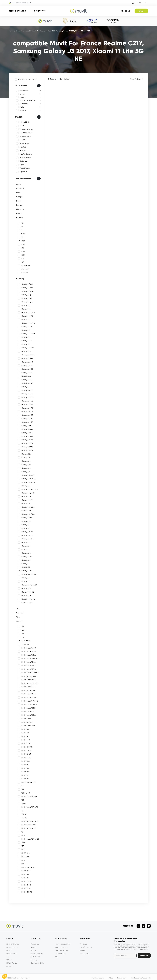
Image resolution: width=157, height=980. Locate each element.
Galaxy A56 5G (26, 361)
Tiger (21, 164)
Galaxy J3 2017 (27, 570)
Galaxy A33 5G (27, 400)
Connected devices (38, 961)
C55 (22, 258)
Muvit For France (26, 132)
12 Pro (23, 803)
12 (22, 810)
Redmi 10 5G (26, 870)
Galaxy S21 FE (26, 340)
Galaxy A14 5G (26, 439)
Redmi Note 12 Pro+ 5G (30, 838)
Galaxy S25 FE (26, 499)
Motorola (19, 209)
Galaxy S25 (25, 305)
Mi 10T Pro (25, 856)
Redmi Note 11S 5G (28, 697)
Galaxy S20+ (26, 588)
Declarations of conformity (141, 976)
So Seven (23, 160)
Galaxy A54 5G (27, 368)
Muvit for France (12, 945)
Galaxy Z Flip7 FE (27, 492)
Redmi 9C (24, 778)
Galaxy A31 (25, 542)
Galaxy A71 (25, 524)
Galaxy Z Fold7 (27, 517)
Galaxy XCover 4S (28, 478)
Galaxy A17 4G (26, 531)
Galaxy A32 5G (27, 404)
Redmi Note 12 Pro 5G (29, 683)
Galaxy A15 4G (26, 436)
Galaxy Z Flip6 (26, 294)
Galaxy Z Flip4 (26, 301)
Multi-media (35, 954)
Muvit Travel (24, 143)
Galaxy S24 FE (26, 315)
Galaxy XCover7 (27, 474)
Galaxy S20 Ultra (27, 354)
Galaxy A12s (25, 453)
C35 (22, 254)
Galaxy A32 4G (27, 407)
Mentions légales (98, 976)
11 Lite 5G (24, 644)
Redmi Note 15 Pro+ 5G (30, 821)
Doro (18, 192)
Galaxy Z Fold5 (27, 287)
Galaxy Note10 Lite (28, 573)
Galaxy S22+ (26, 563)
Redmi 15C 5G (26, 881)
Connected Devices (27, 100)
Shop (141, 11)
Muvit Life (23, 139)
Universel (19, 612)
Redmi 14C (25, 739)
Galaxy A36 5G (27, 390)
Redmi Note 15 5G (28, 828)
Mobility (22, 110)
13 (22, 831)
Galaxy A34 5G (27, 397)
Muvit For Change (26, 129)
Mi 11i (23, 835)
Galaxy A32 (25, 545)
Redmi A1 (24, 736)
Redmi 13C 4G (26, 746)
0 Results (52, 79)
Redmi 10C (25, 771)
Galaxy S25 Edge (28, 513)
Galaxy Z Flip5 (26, 298)
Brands (18, 116)
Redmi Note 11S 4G (28, 693)
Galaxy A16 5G (26, 425)
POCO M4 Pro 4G (28, 782)
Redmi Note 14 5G (28, 651)
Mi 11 (22, 859)
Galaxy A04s (26, 464)
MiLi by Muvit (24, 121)
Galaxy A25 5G (27, 414)
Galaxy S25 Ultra (27, 312)
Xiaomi (18, 620)
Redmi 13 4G (26, 743)
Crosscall (19, 188)
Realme (19, 217)
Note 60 (24, 272)
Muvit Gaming (25, 136)
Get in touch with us (63, 942)
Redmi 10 (24, 764)
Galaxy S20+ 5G (27, 591)
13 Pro (23, 842)
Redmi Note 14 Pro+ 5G (30, 658)
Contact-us (40, 11)
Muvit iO (22, 146)
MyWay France (25, 157)
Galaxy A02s (26, 559)
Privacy (82, 948)
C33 (22, 251)
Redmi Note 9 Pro (28, 725)
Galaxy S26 (25, 503)
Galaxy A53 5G (27, 372)
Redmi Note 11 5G (28, 690)
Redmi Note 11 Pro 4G (29, 700)
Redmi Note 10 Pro (28, 714)
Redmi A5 (24, 874)
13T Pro (24, 637)
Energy (22, 93)
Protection (23, 90)
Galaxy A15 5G (26, 432)
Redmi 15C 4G (26, 891)
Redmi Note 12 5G (28, 679)
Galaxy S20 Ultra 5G (29, 584)
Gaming (22, 97)
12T (22, 799)
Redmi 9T (24, 877)
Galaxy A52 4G (27, 382)
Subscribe (144, 953)
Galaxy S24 (25, 319)
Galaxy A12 (25, 457)
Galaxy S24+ (26, 485)
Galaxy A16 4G (26, 428)
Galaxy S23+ (26, 520)
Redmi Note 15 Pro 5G (29, 806)
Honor (18, 200)
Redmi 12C (25, 760)
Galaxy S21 (25, 344)
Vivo (17, 616)
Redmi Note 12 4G (28, 676)
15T (22, 845)
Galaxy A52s (26, 375)
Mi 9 (22, 863)
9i (21, 237)
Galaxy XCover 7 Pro (29, 489)
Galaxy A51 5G (26, 556)
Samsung (20, 278)
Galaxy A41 (25, 549)
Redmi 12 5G (26, 757)
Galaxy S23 (25, 329)
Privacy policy (122, 976)
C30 (22, 244)
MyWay (22, 150)
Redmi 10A (25, 767)
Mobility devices (37, 951)
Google (19, 196)
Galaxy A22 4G (27, 538)
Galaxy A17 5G (26, 535)
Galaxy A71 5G (26, 602)
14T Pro (24, 629)
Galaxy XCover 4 (28, 482)
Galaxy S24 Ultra (27, 322)
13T (22, 633)
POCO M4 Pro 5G (28, 867)
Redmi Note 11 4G (28, 686)
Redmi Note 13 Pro (28, 668)
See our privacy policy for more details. (134, 947)
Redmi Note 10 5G (28, 707)
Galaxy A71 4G (26, 358)
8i (21, 226)
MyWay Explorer (25, 153)
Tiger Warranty (61, 951)
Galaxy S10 (25, 577)
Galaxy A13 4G (26, 450)
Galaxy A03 (25, 471)
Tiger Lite (23, 171)
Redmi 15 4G (26, 888)
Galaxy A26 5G (27, 411)
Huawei (19, 204)
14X (22, 222)
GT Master (25, 265)
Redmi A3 (24, 729)
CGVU (111, 976)
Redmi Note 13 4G (28, 661)
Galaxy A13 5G (26, 446)
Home (11, 31)
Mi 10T (23, 849)
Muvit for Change (13, 942)
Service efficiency (62, 948)
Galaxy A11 (25, 528)
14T (22, 626)
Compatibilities (22, 178)
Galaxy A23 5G (27, 418)
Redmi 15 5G (26, 884)
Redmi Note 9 (26, 718)
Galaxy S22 (25, 337)
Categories (20, 85)
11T (22, 785)
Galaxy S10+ (26, 581)
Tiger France (24, 167)
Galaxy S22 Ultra (27, 598)
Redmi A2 (24, 732)
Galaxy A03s (26, 467)
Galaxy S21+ (26, 595)
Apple (18, 183)
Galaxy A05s (26, 460)
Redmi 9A (24, 775)
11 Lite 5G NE (26, 640)
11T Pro (23, 817)
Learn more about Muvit (20, 3)
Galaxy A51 (25, 386)
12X (22, 789)
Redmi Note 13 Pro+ (28, 796)
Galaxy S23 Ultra (27, 333)
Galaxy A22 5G (27, 421)
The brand (84, 942)
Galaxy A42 (25, 552)
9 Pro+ (23, 233)
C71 (22, 261)
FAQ (57, 954)
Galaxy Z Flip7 (26, 496)
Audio (21, 106)
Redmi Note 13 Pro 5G (29, 672)
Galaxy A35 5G (27, 393)
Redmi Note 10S (27, 711)
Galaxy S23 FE (26, 326)
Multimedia (23, 103)
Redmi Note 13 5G (28, 665)
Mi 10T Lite (25, 852)
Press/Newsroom (18, 11)
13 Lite (23, 813)
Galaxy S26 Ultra (27, 506)
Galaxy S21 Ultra (27, 347)
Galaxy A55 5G (27, 365)
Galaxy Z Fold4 (27, 290)
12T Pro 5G (25, 792)
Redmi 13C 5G (26, 750)
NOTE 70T (25, 268)
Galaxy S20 (25, 351)
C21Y (23, 240)
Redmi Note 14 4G (28, 647)
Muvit (21, 125)
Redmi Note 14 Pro (28, 654)
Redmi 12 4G (26, 753)
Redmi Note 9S (27, 721)
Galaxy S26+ (26, 510)
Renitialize (64, 79)
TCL (17, 608)
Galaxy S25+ (26, 308)
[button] (5, 976)
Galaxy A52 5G (27, 379)
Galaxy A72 (25, 566)
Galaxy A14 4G (27, 443)
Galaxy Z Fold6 (27, 283)
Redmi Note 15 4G (28, 824)
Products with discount (26, 79)
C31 (22, 247)
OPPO (18, 213)
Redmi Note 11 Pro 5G (29, 704)
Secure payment (61, 945)
